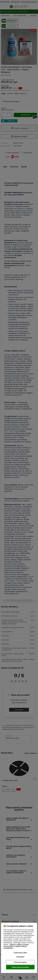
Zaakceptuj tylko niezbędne (20, 955)
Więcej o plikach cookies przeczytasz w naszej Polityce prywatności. (16, 946)
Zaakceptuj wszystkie (20, 967)
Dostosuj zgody (20, 962)
